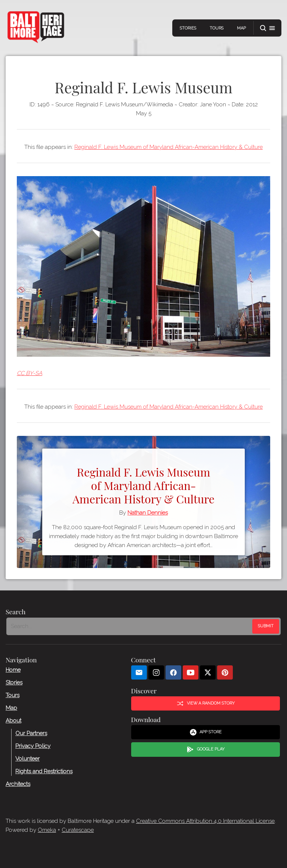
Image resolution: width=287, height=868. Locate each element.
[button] (268, 28)
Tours (217, 28)
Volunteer (27, 759)
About (13, 721)
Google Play (206, 750)
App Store (206, 732)
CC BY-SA (30, 373)
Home (13, 670)
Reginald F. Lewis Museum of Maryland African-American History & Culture (169, 147)
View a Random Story (206, 703)
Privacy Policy (33, 746)
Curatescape (78, 830)
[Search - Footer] (130, 627)
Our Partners (31, 733)
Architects (18, 784)
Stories (188, 28)
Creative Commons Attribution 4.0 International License (205, 821)
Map (241, 28)
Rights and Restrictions (44, 771)
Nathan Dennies (148, 513)
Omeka (47, 830)
